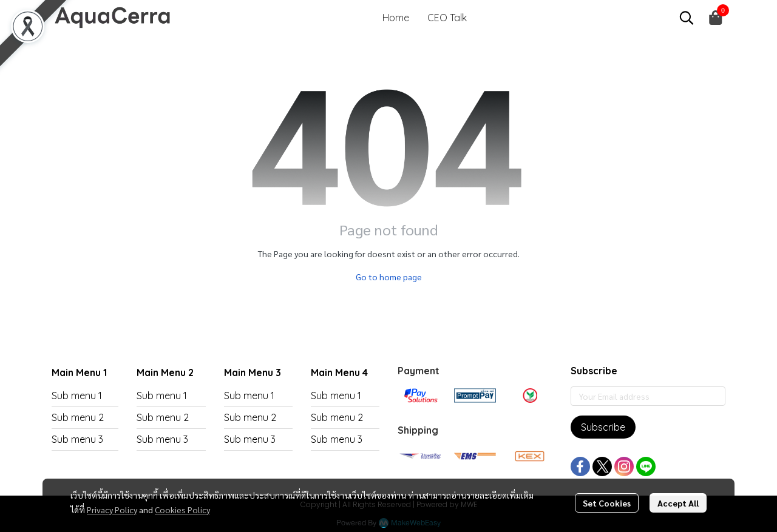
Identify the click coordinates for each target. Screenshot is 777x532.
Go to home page (389, 277)
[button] (687, 18)
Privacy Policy (112, 510)
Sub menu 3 (77, 439)
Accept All (678, 503)
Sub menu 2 (78, 417)
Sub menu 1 (77, 396)
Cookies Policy (182, 510)
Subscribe (603, 427)
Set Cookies (607, 503)
